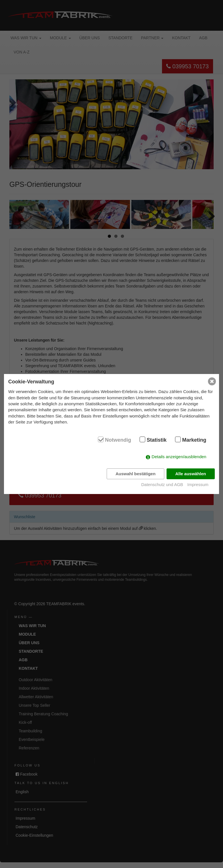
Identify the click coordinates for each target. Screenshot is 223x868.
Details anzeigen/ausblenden (179, 457)
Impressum (198, 484)
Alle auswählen (191, 474)
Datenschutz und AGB (162, 484)
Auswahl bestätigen (135, 474)
